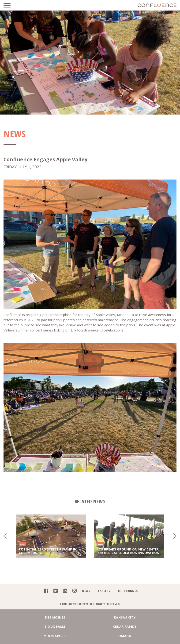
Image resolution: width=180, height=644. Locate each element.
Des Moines (34, 617)
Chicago (90, 636)
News (86, 591)
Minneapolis (90, 626)
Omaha (146, 626)
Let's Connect (129, 591)
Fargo (34, 636)
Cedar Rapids (34, 626)
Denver (146, 636)
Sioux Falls (146, 617)
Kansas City (90, 617)
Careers (104, 591)
